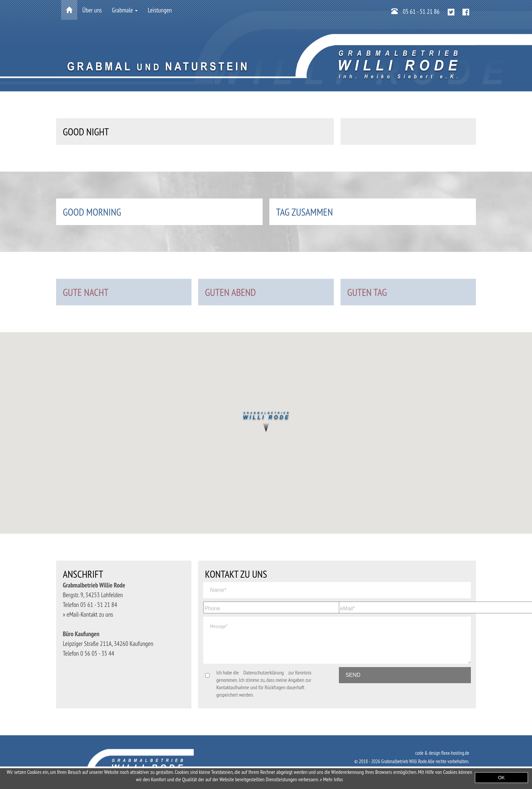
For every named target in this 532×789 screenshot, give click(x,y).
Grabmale (125, 10)
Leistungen (160, 10)
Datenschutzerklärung (264, 672)
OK (501, 778)
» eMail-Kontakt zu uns (88, 614)
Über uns (92, 10)
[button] (266, 423)
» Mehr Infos (331, 779)
